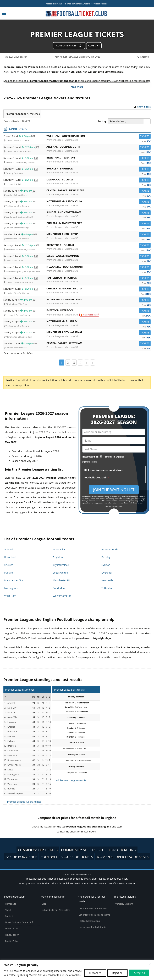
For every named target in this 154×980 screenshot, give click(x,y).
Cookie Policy (12, 941)
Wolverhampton (62, 596)
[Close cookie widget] (150, 964)
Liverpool (107, 573)
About (8, 910)
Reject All (117, 973)
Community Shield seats (83, 850)
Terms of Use (12, 929)
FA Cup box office (21, 857)
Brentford (10, 557)
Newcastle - (98, 267)
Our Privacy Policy (114, 507)
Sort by (102, 121)
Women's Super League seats (123, 857)
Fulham (9, 573)
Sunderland (59, 588)
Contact (9, 916)
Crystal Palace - (98, 191)
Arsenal (9, 549)
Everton (106, 565)
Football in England (114, 457)
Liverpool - (98, 180)
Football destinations (89, 921)
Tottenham (108, 588)
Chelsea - (98, 224)
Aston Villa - (98, 300)
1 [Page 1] (62, 363)
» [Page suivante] (93, 363)
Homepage (10, 904)
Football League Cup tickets (67, 857)
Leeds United (60, 573)
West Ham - (98, 136)
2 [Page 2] (68, 363)
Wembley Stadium (124, 904)
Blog (44, 904)
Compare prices (66, 45)
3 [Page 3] (74, 363)
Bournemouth (109, 549)
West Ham (10, 596)
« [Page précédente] (87, 363)
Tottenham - (98, 278)
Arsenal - (98, 147)
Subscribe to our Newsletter (56, 910)
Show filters (144, 107)
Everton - (98, 311)
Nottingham (11, 588)
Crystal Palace (61, 565)
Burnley (106, 557)
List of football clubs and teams (94, 915)
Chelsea (9, 565)
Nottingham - (98, 202)
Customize (95, 973)
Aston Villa (59, 549)
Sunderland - (98, 213)
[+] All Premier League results (69, 780)
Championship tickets (38, 850)
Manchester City (14, 580)
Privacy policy (12, 935)
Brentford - (98, 158)
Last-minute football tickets (92, 927)
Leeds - (98, 256)
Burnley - (98, 169)
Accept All (139, 973)
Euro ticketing (122, 850)
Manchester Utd (62, 580)
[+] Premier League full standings (22, 802)
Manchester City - (98, 333)
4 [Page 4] (80, 363)
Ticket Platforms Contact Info (20, 922)
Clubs (92, 45)
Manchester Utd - (98, 235)
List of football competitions (93, 909)
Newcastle (107, 580)
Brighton (58, 557)
